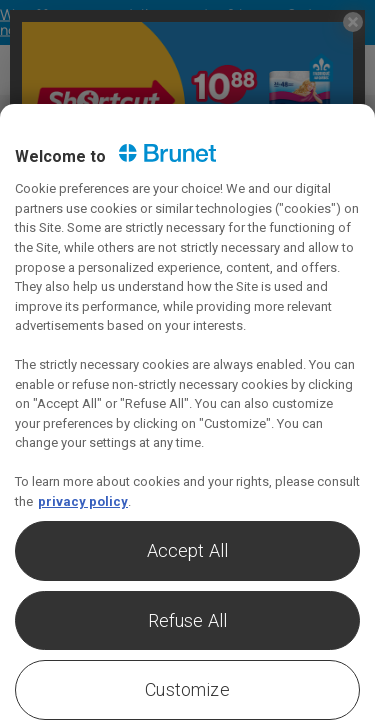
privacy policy (83, 501)
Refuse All (188, 620)
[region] (187, 412)
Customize (187, 689)
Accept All (188, 550)
